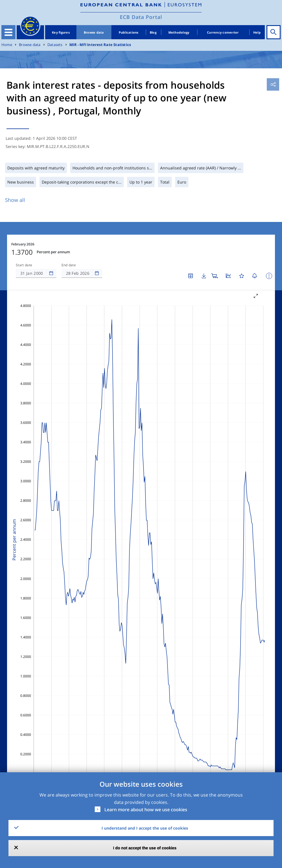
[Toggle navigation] (8, 32)
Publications (129, 32)
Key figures (61, 32)
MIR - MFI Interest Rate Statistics (100, 45)
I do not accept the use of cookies (145, 848)
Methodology (179, 32)
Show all (15, 200)
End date (69, 265)
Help (257, 32)
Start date (24, 265)
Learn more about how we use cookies (146, 810)
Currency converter (223, 32)
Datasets (55, 45)
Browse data (94, 32)
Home (7, 45)
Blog (153, 32)
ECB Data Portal (141, 17)
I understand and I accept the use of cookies (145, 828)
